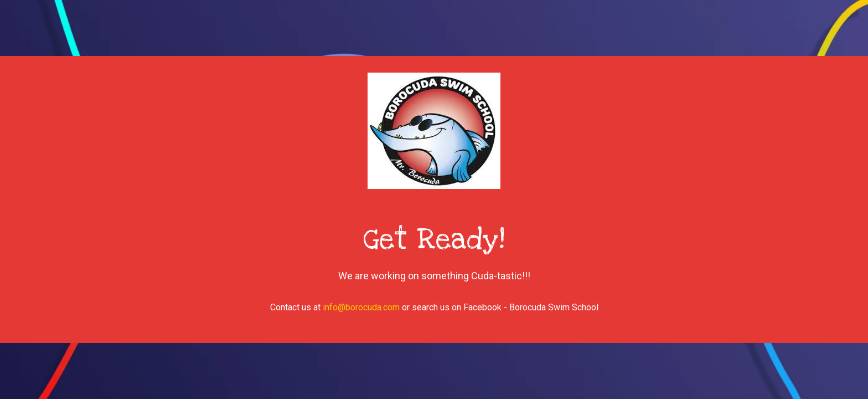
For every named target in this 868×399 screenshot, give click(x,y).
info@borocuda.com (361, 307)
